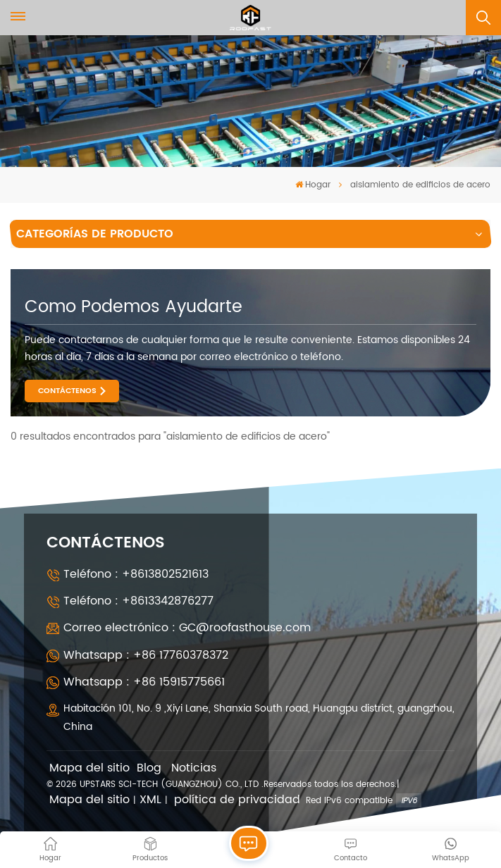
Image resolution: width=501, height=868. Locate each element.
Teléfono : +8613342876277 (138, 601)
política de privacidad (237, 800)
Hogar (313, 185)
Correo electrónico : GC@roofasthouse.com (187, 628)
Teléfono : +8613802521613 (136, 574)
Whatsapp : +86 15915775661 (144, 682)
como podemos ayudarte (134, 307)
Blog (149, 768)
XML (150, 800)
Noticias (194, 768)
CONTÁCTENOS (67, 391)
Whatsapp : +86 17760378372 (146, 655)
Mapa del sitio (89, 768)
